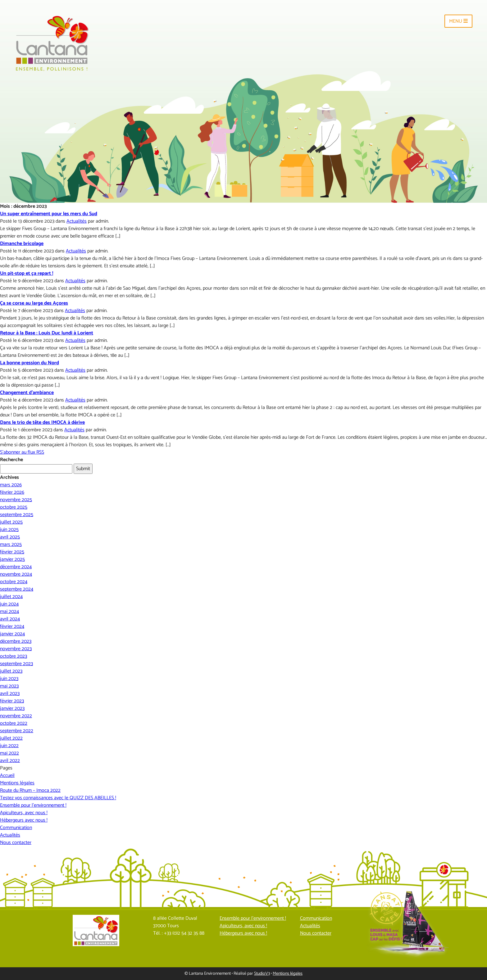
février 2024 (12, 626)
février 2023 (12, 701)
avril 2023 (10, 694)
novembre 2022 (16, 716)
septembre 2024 (17, 589)
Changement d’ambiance (27, 393)
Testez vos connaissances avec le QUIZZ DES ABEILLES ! (58, 798)
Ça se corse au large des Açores (34, 303)
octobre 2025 (14, 507)
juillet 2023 (11, 671)
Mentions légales (17, 783)
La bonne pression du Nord (30, 363)
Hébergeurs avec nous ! (24, 820)
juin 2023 (9, 679)
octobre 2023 (14, 656)
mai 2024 (9, 612)
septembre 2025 (17, 515)
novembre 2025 (16, 500)
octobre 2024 (14, 582)
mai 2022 (9, 753)
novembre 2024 (16, 574)
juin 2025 (9, 530)
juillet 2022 (11, 738)
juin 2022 (9, 746)
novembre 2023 (16, 649)
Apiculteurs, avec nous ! (24, 813)
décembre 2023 (16, 641)
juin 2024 (9, 604)
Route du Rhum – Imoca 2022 (30, 790)
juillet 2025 (11, 522)
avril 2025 (10, 537)
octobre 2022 (14, 723)
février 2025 (12, 552)
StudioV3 (262, 974)
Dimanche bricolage (22, 244)
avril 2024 (10, 619)
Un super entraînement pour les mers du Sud (49, 214)
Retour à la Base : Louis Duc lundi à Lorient (47, 333)
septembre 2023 (16, 664)
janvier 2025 (12, 559)
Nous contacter (16, 843)
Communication (16, 828)
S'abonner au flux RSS (22, 452)
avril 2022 (10, 761)
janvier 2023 (12, 708)
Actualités (77, 221)
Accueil (7, 776)
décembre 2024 (16, 567)
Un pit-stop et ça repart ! (27, 273)
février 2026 (12, 492)
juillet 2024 (11, 597)
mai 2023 (9, 686)
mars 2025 (11, 544)
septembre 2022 (17, 731)
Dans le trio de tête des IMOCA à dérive (42, 422)
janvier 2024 (12, 634)
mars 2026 (11, 485)
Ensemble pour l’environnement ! (33, 805)
